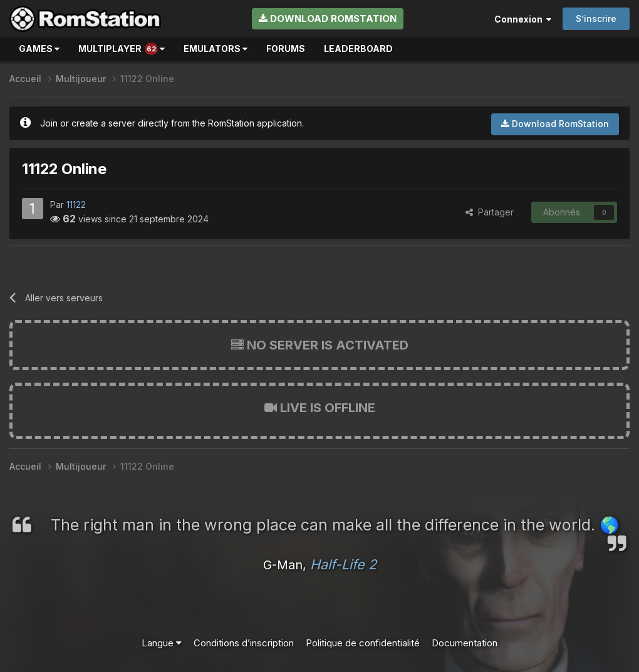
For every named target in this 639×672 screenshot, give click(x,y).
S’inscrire (596, 18)
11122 (76, 204)
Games (39, 49)
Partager (490, 212)
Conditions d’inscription (244, 643)
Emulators (216, 49)
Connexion (523, 19)
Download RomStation (328, 18)
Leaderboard (358, 49)
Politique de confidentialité (363, 643)
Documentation (465, 643)
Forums (286, 49)
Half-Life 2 (343, 564)
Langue (162, 643)
